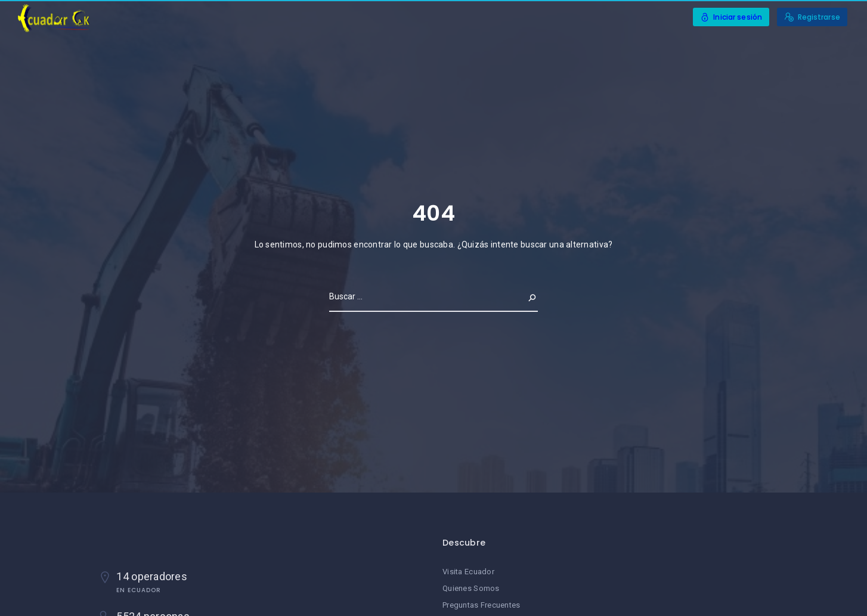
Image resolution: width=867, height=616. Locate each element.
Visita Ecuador (468, 572)
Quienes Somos (471, 588)
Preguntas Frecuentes (482, 605)
